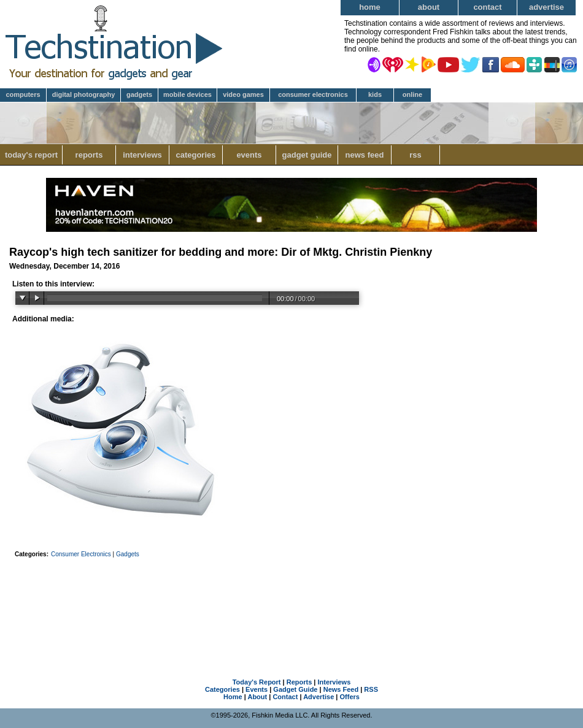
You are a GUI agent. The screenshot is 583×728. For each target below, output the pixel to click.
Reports (89, 155)
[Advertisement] (291, 602)
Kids (375, 94)
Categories (195, 155)
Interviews (142, 155)
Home (370, 7)
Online (412, 94)
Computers (23, 94)
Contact (487, 7)
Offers (350, 697)
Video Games (243, 94)
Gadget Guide (307, 155)
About (429, 7)
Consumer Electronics (313, 94)
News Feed (365, 155)
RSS (415, 155)
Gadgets (139, 94)
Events (249, 155)
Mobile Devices (187, 94)
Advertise (546, 7)
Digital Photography (84, 94)
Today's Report (31, 155)
